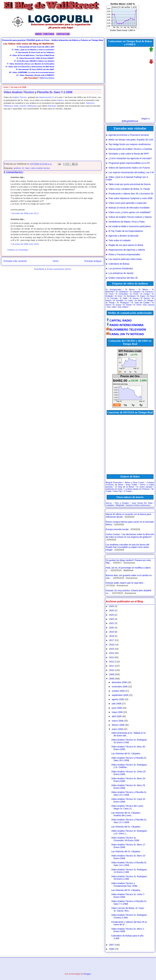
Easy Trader (132, 485)
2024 (112, 610)
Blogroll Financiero (114, 483)
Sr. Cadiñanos (122, 292)
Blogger (87, 974)
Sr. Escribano (130, 296)
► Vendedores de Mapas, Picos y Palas (125, 222)
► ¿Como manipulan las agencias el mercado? (129, 158)
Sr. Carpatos (135, 292)
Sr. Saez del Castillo (140, 303)
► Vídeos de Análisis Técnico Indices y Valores (129, 217)
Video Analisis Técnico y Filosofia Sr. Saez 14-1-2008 (129, 864)
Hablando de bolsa (114, 489)
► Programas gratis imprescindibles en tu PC (128, 163)
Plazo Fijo (118, 491)
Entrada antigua (93, 261)
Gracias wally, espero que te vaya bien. (125, 583)
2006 (112, 949)
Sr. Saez (26, 168)
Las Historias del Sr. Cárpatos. (126, 753)
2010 (112, 670)
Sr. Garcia (134, 298)
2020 (112, 628)
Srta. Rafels (123, 307)
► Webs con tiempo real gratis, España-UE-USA (130, 140)
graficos (17, 168)
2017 (112, 640)
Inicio (55, 261)
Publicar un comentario (18, 250)
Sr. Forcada (112, 298)
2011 (112, 666)
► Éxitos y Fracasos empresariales (123, 254)
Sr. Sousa (117, 305)
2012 (112, 662)
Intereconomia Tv (47, 97)
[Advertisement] (78, 62)
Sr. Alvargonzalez (114, 290)
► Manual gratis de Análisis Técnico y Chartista (129, 149)
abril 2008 (117, 716)
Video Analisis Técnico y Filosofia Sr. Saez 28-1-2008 (129, 759)
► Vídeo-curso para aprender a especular (126, 203)
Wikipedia (120, 505)
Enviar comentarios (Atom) (59, 269)
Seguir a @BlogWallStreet (136, 120)
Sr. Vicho (137, 305)
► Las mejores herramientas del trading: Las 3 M (130, 172)
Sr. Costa (134, 294)
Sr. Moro (139, 300)
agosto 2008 (118, 699)
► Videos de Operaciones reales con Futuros (128, 168)
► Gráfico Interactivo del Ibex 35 (122, 278)
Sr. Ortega (148, 300)
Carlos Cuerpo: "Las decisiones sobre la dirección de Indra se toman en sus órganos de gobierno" (130, 536)
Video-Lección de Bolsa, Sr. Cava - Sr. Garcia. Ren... (128, 909)
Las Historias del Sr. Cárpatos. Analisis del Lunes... (126, 814)
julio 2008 (116, 704)
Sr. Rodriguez (123, 303)
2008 (112, 679)
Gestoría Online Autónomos (138, 505)
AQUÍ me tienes (47, 78)
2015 (112, 649)
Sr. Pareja (110, 303)
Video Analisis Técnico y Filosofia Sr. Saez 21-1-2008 (129, 821)
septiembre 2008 (120, 695)
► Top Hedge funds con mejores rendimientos (128, 144)
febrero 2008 (118, 725)
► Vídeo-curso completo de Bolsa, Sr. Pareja (128, 189)
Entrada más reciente (15, 261)
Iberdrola (52, 106)
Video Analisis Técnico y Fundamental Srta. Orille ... (125, 885)
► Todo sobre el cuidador (118, 240)
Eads (16, 106)
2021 (112, 623)
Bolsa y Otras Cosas (134, 483)
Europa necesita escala (117, 529)
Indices (60, 100)
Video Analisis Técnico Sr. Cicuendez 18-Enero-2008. (125, 839)
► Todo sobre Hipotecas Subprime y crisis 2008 (129, 198)
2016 (112, 645)
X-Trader (127, 491)
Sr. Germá (145, 298)
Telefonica (8, 106)
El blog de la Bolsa (125, 487)
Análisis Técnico (19, 97)
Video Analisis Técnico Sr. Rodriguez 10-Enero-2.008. (129, 878)
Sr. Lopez (129, 300)
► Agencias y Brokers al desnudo (122, 236)
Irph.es (109, 503)
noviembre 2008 (120, 687)
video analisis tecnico (40, 168)
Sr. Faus (151, 296)
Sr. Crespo (145, 294)
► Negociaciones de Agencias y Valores (125, 250)
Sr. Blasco (143, 290)
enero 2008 (117, 729)
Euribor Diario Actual (119, 30)
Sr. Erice (118, 296)
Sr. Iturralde (118, 300)
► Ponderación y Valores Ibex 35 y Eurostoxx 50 (130, 194)
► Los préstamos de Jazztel (120, 273)
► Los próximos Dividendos (119, 268)
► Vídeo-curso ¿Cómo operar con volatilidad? (128, 212)
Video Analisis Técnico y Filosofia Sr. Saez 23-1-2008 (129, 794)
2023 (112, 615)
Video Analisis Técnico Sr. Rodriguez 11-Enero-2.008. (129, 871)
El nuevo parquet (145, 487)
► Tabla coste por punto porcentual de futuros (128, 184)
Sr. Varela (127, 305)
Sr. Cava (110, 294)
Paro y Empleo (122, 503)
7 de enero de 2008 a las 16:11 (25, 213)
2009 (112, 674)
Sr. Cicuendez (122, 294)
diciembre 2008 (119, 682)
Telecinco (90, 103)
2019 (112, 632)
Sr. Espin (141, 296)
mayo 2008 (117, 712)
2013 (112, 657)
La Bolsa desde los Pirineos (137, 489)
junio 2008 (117, 708)
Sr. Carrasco (148, 292)
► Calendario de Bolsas (118, 264)
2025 (112, 606)
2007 (112, 945)
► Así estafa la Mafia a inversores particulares (128, 226)
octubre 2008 (118, 691)
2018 (112, 636)
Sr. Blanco (130, 290)
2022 (112, 619)
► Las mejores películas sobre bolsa (124, 259)
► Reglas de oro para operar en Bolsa (125, 245)
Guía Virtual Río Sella (142, 503)
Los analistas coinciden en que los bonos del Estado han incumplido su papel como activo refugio (128, 547)
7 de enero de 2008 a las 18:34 (25, 244)
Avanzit (23, 106)
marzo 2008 (118, 721)
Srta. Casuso (149, 305)
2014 (112, 653)
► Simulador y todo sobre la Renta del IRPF (127, 154)
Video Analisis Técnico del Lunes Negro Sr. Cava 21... (127, 807)
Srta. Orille (111, 307)
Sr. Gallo (123, 298)
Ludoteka (110, 505)
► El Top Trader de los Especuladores (125, 231)
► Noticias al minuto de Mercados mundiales (128, 208)
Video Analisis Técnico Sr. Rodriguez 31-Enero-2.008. (129, 741)
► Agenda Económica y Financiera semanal (127, 135)
